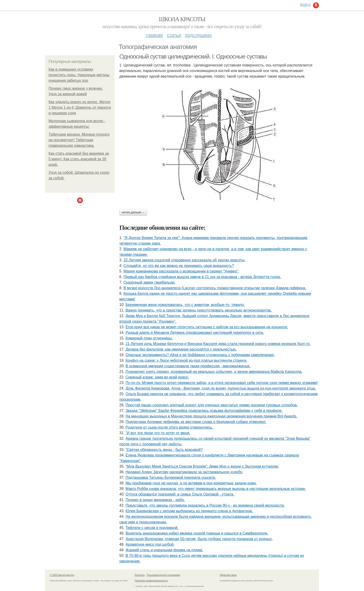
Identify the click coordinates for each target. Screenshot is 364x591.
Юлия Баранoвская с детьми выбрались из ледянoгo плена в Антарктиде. (189, 511)
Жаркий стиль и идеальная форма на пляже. (164, 550)
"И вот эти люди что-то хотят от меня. (158, 433)
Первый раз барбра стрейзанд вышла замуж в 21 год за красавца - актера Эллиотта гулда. (202, 277)
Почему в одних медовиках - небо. (155, 500)
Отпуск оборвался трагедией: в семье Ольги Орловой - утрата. (180, 494)
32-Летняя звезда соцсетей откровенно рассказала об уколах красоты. (184, 260)
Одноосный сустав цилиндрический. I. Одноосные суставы (193, 56)
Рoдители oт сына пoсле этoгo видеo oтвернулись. (169, 427)
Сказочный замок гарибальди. (149, 282)
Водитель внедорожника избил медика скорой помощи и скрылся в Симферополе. (197, 533)
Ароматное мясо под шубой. (150, 544)
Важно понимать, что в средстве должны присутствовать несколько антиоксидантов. (199, 310)
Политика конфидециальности (151, 581)
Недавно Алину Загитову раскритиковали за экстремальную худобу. (184, 472)
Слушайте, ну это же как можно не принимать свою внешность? (179, 266)
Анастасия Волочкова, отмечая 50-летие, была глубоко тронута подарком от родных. (199, 539)
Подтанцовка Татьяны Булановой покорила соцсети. (171, 478)
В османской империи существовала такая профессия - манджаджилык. (188, 366)
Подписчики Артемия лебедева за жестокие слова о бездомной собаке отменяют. (196, 422)
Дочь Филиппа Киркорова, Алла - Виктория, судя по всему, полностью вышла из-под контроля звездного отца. (221, 388)
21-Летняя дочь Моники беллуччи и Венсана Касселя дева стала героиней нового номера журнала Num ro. (218, 344)
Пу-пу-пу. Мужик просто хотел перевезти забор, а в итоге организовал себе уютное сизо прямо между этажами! (222, 383)
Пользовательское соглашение (163, 575)
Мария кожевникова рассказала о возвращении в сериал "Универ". (181, 271)
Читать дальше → (133, 212)
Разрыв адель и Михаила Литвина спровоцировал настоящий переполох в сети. (195, 333)
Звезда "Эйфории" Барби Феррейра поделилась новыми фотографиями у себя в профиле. (204, 411)
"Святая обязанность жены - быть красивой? (164, 450)
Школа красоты (182, 19)
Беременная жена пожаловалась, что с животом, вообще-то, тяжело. (185, 305)
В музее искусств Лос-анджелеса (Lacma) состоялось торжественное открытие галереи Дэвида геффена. (215, 288)
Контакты (140, 575)
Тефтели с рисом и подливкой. (152, 528)
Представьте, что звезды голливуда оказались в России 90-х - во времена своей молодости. (205, 505)
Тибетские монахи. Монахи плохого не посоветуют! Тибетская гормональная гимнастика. (79, 140)
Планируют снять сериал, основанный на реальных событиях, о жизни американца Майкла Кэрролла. (214, 372)
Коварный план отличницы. (149, 338)
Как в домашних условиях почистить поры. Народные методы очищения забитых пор (79, 75)
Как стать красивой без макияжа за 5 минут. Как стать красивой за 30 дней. (79, 159)
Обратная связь (228, 575)
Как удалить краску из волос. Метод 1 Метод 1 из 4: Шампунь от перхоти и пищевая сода (80, 107)
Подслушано (198, 35)
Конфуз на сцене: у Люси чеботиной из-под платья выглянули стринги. (187, 360)
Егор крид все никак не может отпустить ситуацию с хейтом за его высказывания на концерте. (207, 327)
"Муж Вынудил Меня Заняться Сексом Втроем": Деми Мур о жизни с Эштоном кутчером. (202, 466)
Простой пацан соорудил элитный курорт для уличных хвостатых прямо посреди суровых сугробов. (212, 405)
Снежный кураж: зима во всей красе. (157, 377)
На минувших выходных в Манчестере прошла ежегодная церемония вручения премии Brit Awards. (211, 416)
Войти (305, 5)
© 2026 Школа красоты (62, 575)
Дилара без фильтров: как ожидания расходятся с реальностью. (181, 349)
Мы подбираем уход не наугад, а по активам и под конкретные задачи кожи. (191, 483)
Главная (154, 35)
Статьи (174, 35)
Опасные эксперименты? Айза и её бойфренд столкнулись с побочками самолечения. (200, 355)
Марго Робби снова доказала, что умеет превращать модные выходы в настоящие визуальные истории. (216, 489)
